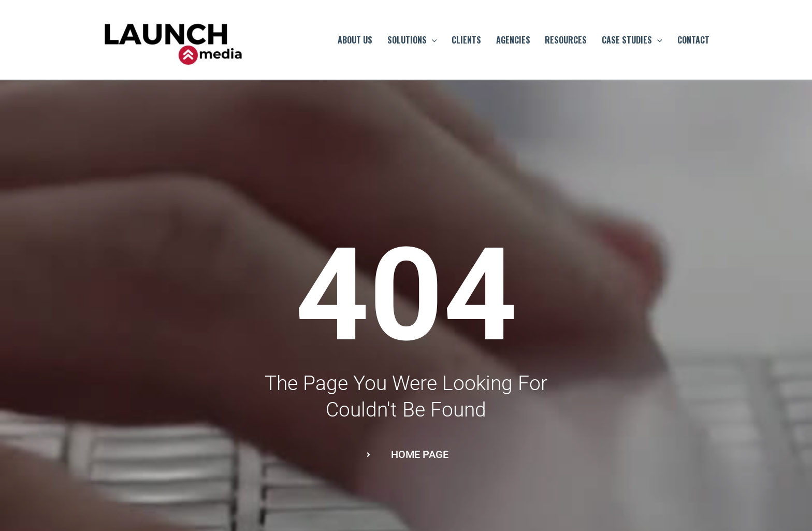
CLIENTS (466, 40)
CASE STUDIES (632, 40)
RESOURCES (566, 40)
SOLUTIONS (412, 40)
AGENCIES (513, 40)
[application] (432, 40)
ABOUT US (355, 40)
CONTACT (693, 40)
